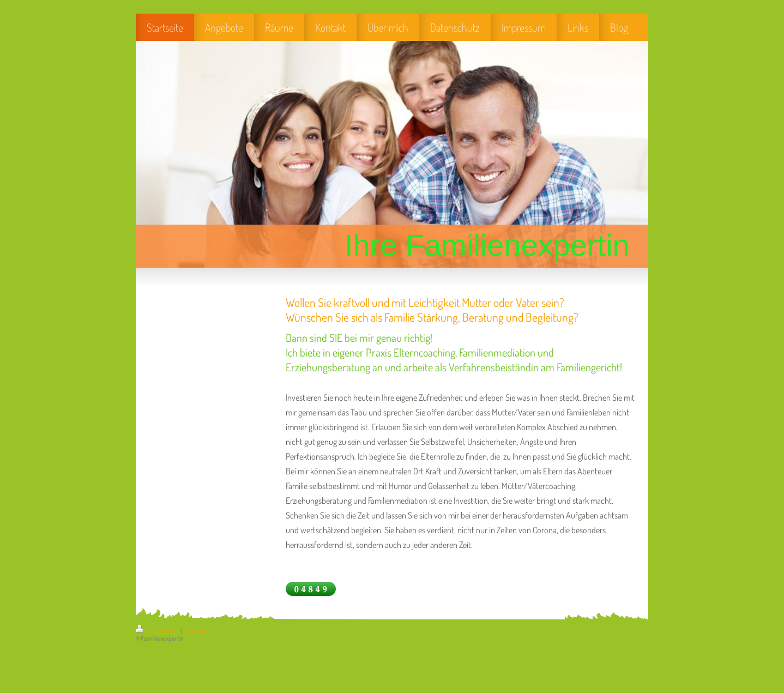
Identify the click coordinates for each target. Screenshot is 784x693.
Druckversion (158, 630)
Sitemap (194, 630)
